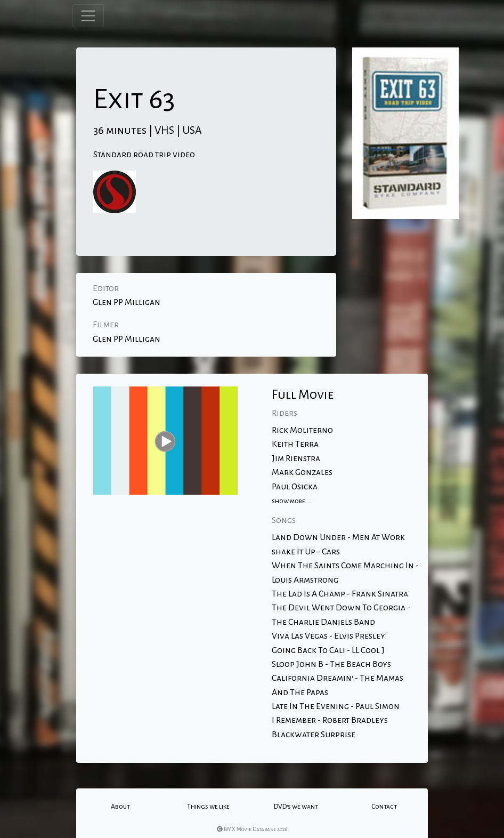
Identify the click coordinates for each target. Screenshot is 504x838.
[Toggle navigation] (88, 16)
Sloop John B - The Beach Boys (331, 664)
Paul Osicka (295, 487)
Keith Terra (295, 444)
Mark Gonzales (302, 472)
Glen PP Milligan (127, 302)
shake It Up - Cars (306, 552)
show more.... (292, 501)
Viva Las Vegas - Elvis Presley (328, 636)
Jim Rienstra (296, 458)
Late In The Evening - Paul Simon (336, 706)
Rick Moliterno (302, 430)
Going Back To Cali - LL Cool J (328, 650)
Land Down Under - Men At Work (338, 537)
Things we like (208, 807)
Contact (384, 807)
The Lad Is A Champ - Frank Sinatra (340, 594)
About (120, 807)
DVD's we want (296, 807)
